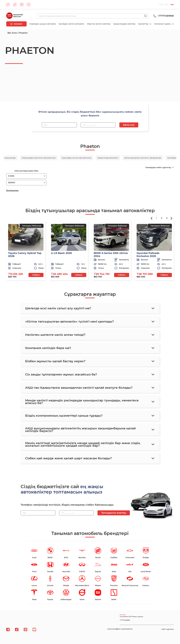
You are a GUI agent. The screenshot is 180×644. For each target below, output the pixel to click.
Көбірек (36, 275)
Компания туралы (163, 24)
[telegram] (8, 5)
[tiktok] (15, 5)
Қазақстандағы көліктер (124, 24)
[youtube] (29, 5)
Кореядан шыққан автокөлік (43, 24)
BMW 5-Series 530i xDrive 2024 (111, 255)
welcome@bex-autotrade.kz (120, 629)
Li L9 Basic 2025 (61, 253)
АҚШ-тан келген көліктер (99, 24)
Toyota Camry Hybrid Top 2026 (25, 255)
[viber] (25, 629)
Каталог (16, 24)
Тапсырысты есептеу (114, 513)
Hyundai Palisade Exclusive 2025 (148, 255)
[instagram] (22, 5)
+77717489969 (163, 16)
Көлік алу (129, 125)
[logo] (15, 16)
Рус (167, 4)
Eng (161, 4)
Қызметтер (144, 24)
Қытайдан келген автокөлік (71, 24)
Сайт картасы (168, 629)
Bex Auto (12, 33)
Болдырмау (12, 190)
